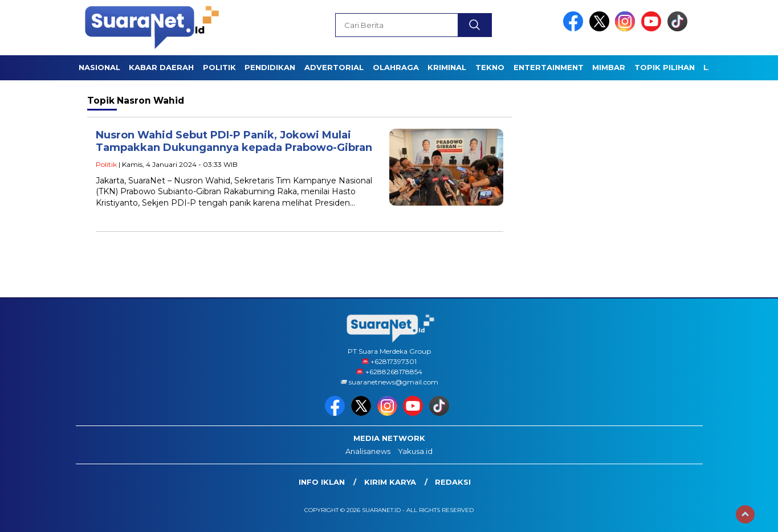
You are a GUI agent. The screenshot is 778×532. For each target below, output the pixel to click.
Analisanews (368, 451)
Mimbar (609, 67)
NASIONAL (99, 67)
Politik (106, 164)
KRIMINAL (447, 67)
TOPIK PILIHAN (665, 67)
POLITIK (219, 67)
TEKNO (490, 67)
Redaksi (453, 482)
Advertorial (334, 67)
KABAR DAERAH (161, 67)
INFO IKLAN (322, 482)
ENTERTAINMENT (549, 67)
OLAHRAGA (396, 67)
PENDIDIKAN (270, 67)
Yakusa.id (415, 451)
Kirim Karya (390, 482)
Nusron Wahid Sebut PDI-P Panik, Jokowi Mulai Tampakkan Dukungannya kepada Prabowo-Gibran (234, 142)
